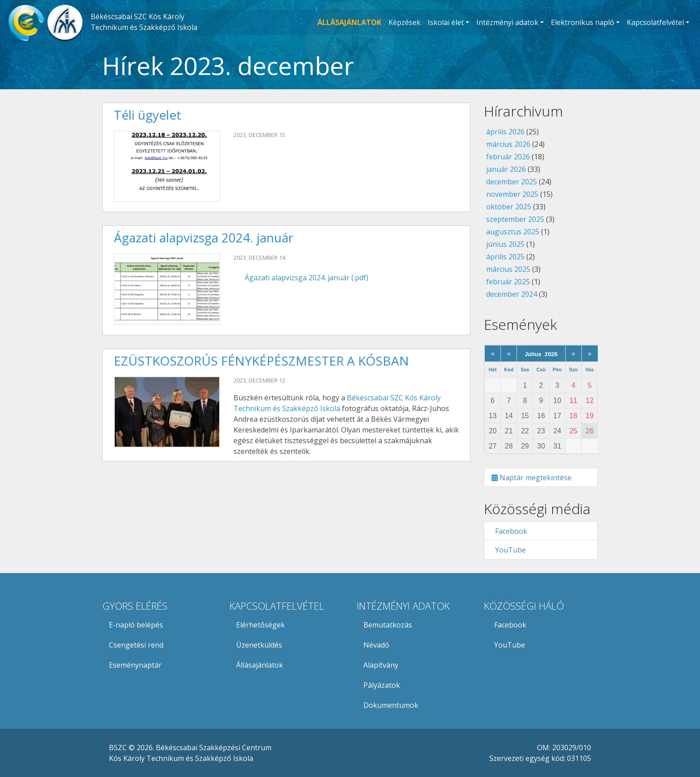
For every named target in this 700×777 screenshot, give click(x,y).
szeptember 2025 (515, 219)
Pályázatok (382, 685)
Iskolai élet (446, 22)
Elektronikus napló (583, 22)
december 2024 (512, 294)
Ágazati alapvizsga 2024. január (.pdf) (306, 278)
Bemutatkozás (388, 625)
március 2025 (508, 269)
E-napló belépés (136, 625)
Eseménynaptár (135, 665)
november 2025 (512, 194)
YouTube (509, 550)
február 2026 (508, 157)
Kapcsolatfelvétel (655, 22)
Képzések (404, 22)
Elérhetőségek (260, 625)
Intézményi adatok (507, 22)
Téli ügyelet (148, 115)
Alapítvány (381, 665)
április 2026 (505, 132)
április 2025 (505, 257)
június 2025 (505, 244)
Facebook (509, 531)
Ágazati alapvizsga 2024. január (204, 237)
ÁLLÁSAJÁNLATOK (349, 22)
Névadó (376, 645)
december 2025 (512, 182)
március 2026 (508, 144)
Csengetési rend (136, 645)
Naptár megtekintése (531, 478)
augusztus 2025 (513, 232)
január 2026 (506, 169)
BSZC (118, 748)
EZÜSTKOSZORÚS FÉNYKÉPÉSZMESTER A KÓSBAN (261, 361)
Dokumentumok (391, 705)
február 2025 (508, 282)
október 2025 (509, 207)
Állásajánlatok (260, 665)
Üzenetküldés (259, 645)
